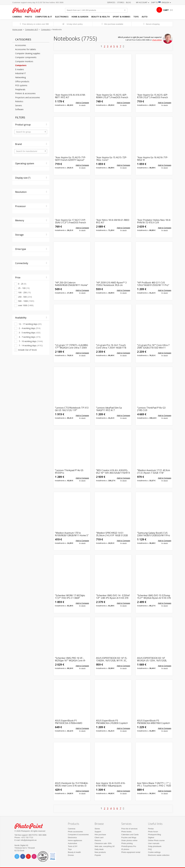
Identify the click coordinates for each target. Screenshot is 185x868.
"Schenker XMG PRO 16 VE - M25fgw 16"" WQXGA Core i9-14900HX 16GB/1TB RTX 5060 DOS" (70, 659)
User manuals (154, 843)
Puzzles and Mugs (129, 837)
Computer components (26, 57)
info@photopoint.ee (29, 840)
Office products (22, 81)
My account (143, 2)
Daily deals (99, 849)
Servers (19, 105)
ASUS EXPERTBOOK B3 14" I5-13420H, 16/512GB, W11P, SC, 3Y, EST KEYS (112, 659)
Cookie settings (154, 852)
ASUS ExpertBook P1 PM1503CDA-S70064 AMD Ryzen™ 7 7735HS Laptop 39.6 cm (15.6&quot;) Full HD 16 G (71, 722)
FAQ (150, 849)
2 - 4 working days (29, 328)
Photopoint (28, 10)
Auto (145, 17)
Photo (28, 17)
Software (19, 109)
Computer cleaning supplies (28, 53)
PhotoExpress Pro (129, 846)
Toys (136, 17)
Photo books (126, 832)
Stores (121, 2)
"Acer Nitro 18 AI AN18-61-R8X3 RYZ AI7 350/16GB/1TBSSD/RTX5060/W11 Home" (113, 221)
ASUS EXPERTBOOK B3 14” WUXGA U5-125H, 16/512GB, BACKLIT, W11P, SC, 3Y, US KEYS (154, 659)
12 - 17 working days (30, 324)
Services (111, 2)
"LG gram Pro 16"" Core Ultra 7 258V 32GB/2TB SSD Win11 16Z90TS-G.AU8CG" (153, 346)
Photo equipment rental (131, 852)
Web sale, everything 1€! (105, 846)
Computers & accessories (78, 835)
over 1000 (26, 305)
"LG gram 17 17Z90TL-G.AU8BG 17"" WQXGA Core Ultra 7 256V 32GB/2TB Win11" (71, 346)
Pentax (151, 829)
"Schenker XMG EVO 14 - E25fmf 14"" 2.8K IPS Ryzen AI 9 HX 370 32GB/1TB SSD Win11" (113, 597)
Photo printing (127, 843)
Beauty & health (101, 17)
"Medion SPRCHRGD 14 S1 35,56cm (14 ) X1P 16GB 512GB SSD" (112, 534)
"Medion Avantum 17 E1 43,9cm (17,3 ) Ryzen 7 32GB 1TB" (154, 472)
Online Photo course (156, 840)
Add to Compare (82, 103)
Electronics (62, 17)
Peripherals (20, 89)
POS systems (21, 85)
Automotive (72, 843)
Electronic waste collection (159, 855)
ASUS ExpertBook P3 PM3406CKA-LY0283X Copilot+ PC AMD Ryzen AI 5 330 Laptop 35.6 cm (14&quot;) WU (112, 722)
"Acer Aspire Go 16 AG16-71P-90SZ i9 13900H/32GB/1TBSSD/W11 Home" (153, 159)
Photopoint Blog (154, 835)
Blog (128, 2)
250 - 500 (25, 297)
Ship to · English (161, 2)
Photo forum (153, 832)
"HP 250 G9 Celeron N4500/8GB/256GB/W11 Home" (71, 284)
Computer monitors (24, 61)
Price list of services (129, 829)
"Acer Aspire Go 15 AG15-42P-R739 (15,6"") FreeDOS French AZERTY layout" (153, 96)
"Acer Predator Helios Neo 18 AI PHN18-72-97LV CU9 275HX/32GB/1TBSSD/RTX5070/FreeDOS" (154, 221)
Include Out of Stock (27, 350)
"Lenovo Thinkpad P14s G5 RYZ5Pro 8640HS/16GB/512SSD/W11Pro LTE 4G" (71, 472)
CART (166, 10)
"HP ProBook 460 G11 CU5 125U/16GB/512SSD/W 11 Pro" (153, 284)
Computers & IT (44, 17)
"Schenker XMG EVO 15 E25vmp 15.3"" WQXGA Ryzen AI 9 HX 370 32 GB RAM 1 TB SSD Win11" (154, 597)
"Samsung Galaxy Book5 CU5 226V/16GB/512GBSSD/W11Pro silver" (154, 534)
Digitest (151, 837)
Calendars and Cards (130, 835)
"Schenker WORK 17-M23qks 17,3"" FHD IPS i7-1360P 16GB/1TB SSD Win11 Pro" (70, 597)
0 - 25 (22, 284)
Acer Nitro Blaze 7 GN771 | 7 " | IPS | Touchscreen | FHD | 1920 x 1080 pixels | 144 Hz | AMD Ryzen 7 (154, 784)
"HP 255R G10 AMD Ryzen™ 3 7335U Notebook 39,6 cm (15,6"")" (111, 284)
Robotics (19, 101)
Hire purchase (100, 835)
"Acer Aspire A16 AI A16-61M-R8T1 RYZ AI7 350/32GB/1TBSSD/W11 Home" (71, 96)
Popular (98, 855)
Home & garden (80, 17)
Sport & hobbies (122, 17)
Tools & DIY (73, 846)
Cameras (17, 17)
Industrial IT (21, 73)
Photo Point (30, 826)
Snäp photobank (155, 846)
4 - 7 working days (29, 337)
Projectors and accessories (28, 97)
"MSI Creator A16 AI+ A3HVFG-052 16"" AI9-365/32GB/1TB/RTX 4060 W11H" (113, 472)
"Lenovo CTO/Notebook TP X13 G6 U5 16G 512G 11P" (72, 409)
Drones (71, 855)
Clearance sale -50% (103, 843)
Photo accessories (75, 832)
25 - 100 (24, 288)
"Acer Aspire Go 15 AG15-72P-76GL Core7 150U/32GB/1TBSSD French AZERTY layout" (112, 159)
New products (100, 852)
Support (98, 832)
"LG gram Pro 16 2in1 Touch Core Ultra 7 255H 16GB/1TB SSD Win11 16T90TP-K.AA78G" (112, 346)
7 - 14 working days (30, 345)
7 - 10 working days (30, 341)
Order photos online (129, 840)
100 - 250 (24, 292)
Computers (46, 29)
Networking (20, 77)
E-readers (20, 69)
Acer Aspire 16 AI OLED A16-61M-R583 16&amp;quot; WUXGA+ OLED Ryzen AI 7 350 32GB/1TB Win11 (112, 784)
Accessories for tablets (26, 49)
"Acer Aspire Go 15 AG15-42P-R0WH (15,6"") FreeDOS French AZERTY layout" (112, 96)
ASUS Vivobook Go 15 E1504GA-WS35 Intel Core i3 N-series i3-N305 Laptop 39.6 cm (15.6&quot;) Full (72, 784)
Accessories (21, 45)
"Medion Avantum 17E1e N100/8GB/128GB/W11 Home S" (72, 534)
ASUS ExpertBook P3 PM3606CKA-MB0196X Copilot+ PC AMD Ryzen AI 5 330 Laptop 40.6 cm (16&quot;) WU (154, 722)
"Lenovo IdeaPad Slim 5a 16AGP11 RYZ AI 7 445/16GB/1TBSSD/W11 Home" (112, 409)
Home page (17, 29)
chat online (157, 40)
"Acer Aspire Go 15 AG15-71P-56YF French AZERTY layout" (70, 159)
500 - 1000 (26, 301)
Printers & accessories (25, 93)
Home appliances (75, 840)
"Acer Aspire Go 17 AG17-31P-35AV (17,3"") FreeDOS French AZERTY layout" (70, 221)
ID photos (125, 849)
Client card (99, 837)
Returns (98, 840)
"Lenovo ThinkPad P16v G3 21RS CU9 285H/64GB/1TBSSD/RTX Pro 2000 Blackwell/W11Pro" (152, 409)
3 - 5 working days (29, 333)
